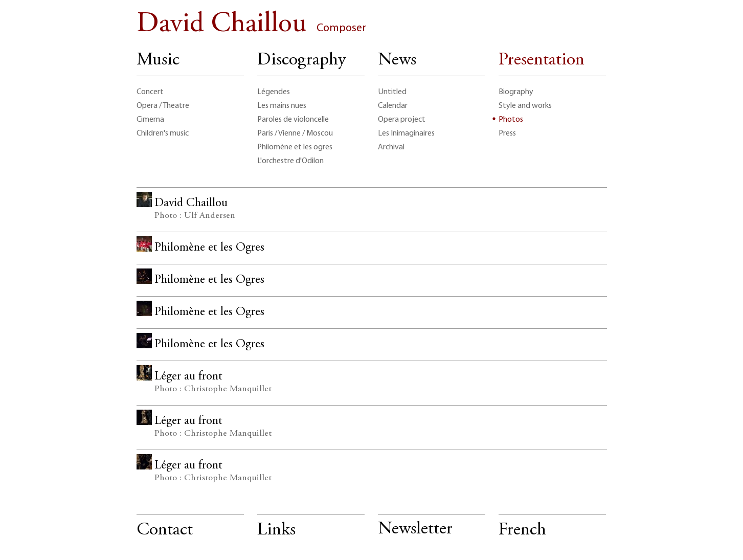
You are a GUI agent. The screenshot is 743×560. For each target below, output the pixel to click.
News (397, 61)
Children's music (163, 133)
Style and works (525, 106)
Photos (511, 120)
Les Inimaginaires (406, 133)
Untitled (392, 92)
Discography (301, 61)
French (522, 531)
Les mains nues (282, 106)
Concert (150, 92)
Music (158, 61)
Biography (516, 92)
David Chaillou (251, 25)
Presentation (542, 61)
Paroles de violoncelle (293, 120)
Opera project (402, 120)
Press (507, 133)
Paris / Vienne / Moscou (295, 133)
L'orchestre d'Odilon (290, 161)
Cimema (150, 120)
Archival (391, 147)
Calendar (393, 106)
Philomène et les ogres (295, 147)
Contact (165, 531)
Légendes (274, 92)
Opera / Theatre (163, 106)
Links (276, 531)
